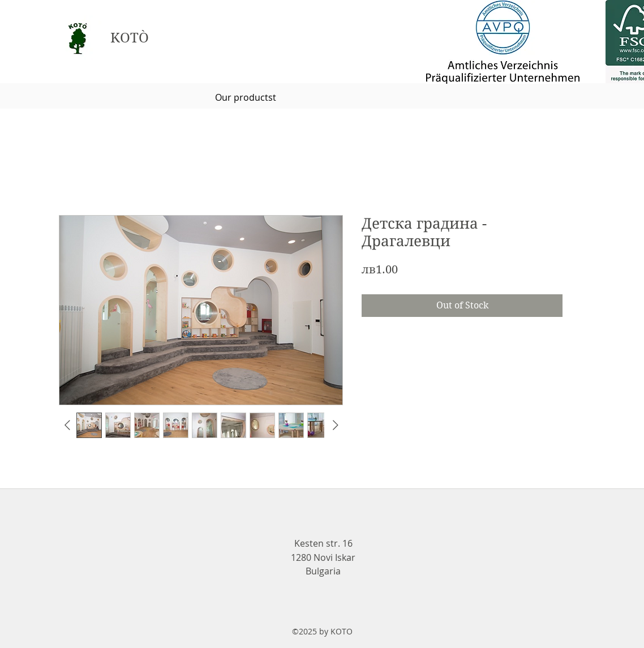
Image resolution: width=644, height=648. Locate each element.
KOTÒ (130, 38)
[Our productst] (246, 97)
